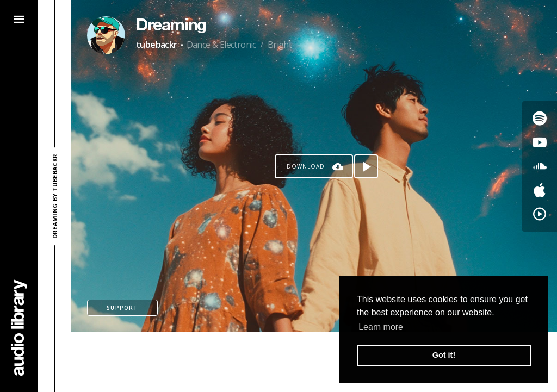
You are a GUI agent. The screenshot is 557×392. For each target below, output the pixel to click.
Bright (280, 45)
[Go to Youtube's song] (540, 142)
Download (306, 166)
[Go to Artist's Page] (106, 35)
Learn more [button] (381, 327)
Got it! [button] (444, 355)
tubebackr (157, 45)
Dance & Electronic (221, 45)
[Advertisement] (314, 362)
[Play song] (366, 166)
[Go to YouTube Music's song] (540, 214)
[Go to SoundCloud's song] (540, 166)
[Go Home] (19, 328)
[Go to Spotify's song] (540, 119)
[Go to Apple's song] (540, 190)
